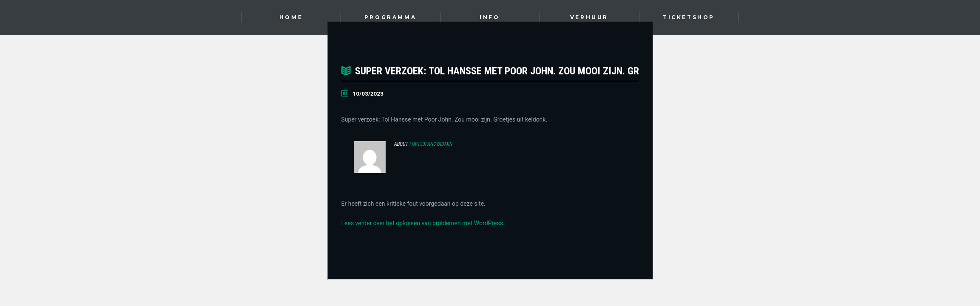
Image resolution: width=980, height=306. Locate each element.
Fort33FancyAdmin (431, 144)
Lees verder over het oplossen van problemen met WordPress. (423, 223)
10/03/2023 (368, 93)
